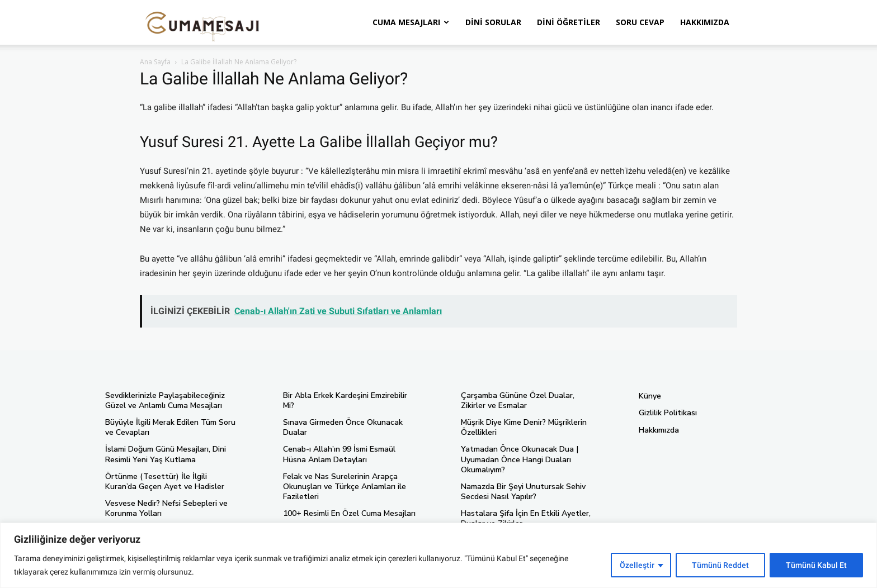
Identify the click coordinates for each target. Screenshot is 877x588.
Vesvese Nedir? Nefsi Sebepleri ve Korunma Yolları (166, 508)
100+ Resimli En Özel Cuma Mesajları (349, 513)
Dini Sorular (493, 22)
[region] (438, 555)
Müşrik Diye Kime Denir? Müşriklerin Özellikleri (524, 427)
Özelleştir (637, 565)
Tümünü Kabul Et (816, 565)
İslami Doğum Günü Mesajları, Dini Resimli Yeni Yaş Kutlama (166, 454)
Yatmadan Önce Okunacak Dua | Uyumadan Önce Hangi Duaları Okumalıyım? (520, 459)
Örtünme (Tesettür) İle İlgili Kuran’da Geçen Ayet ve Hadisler (165, 482)
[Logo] (202, 23)
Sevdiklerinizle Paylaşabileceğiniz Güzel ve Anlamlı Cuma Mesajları (165, 400)
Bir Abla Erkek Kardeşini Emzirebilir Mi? (345, 400)
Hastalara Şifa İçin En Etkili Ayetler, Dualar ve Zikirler (526, 518)
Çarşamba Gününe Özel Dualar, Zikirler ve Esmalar (518, 400)
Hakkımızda (705, 22)
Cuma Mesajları (411, 22)
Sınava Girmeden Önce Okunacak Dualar (343, 427)
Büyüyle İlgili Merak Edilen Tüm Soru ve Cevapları (170, 427)
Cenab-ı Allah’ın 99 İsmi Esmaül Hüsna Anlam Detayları (339, 454)
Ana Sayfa (155, 62)
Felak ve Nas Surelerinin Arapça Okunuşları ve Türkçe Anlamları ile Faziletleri (345, 487)
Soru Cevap (640, 22)
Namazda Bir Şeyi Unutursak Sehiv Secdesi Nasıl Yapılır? (523, 492)
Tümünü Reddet (720, 565)
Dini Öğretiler (569, 22)
